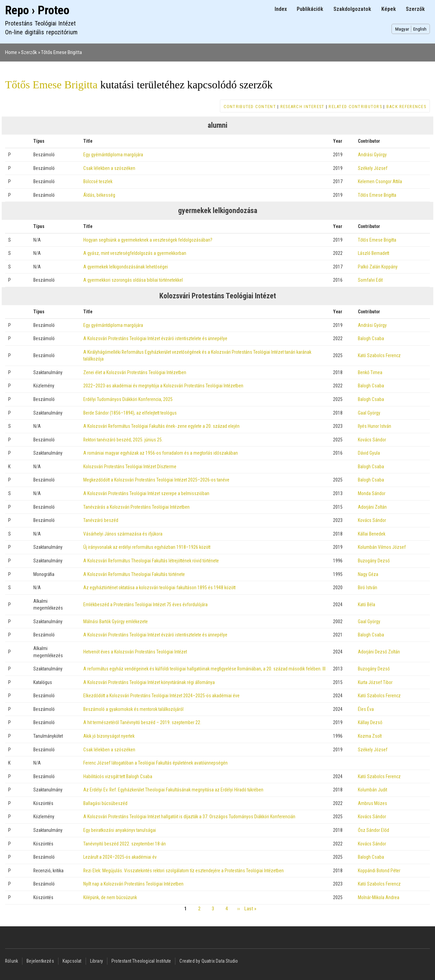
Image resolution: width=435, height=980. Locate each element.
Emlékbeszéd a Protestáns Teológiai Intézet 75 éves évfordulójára (145, 605)
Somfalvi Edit (370, 280)
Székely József (373, 168)
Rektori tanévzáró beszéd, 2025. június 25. (123, 440)
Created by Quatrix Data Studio (209, 961)
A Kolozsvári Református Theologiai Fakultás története (134, 574)
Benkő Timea (370, 372)
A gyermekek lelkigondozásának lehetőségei (126, 267)
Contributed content (250, 107)
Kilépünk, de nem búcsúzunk (110, 897)
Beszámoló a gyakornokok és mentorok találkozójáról (133, 709)
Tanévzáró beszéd (101, 520)
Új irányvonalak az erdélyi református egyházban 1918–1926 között (147, 547)
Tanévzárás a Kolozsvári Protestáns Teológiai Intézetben (136, 507)
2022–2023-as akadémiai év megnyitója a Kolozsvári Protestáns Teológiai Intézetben (163, 386)
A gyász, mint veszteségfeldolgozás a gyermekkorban (135, 253)
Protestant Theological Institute (141, 961)
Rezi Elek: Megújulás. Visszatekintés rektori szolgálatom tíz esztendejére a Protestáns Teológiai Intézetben (184, 871)
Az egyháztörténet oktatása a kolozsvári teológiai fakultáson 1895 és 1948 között (159, 588)
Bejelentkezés (40, 961)
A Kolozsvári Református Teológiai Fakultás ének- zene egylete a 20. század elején (161, 426)
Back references (406, 107)
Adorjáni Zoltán (372, 507)
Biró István (368, 588)
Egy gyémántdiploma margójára (113, 155)
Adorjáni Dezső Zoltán (379, 652)
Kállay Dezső (370, 722)
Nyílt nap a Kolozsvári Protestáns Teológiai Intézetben (133, 884)
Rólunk (12, 961)
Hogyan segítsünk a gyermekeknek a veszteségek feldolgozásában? (148, 240)
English (420, 29)
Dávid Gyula (369, 453)
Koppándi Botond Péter (379, 871)
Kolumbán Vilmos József (382, 547)
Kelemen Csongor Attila (380, 181)
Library (97, 961)
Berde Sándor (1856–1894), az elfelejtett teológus (130, 413)
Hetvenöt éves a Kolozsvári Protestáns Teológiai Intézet (135, 652)
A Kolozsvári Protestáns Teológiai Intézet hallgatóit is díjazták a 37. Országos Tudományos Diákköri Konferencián (189, 817)
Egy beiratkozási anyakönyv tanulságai (120, 830)
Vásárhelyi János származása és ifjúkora (123, 534)
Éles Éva (366, 709)
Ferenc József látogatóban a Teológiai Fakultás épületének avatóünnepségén (155, 763)
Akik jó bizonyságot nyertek (109, 736)
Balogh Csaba (371, 338)
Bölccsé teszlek (98, 181)
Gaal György (369, 413)
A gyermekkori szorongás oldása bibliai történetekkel (133, 280)
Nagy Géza (368, 574)
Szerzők (415, 9)
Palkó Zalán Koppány (378, 267)
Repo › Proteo (37, 10)
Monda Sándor (372, 493)
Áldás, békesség (99, 195)
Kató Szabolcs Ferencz (379, 355)
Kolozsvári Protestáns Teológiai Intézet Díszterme (130, 467)
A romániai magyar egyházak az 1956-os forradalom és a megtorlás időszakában (161, 453)
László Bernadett (373, 253)
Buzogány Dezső (374, 561)
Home (11, 52)
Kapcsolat (72, 961)
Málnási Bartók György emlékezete (116, 622)
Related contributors (355, 107)
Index (281, 9)
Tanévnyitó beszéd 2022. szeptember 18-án (125, 844)
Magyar (402, 29)
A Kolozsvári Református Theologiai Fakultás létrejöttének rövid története (151, 561)
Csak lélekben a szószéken (109, 168)
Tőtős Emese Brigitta (62, 52)
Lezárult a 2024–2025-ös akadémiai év (120, 857)
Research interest (302, 107)
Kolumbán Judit (372, 790)
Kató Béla (367, 605)
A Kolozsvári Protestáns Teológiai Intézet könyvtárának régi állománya (149, 682)
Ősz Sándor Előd (373, 830)
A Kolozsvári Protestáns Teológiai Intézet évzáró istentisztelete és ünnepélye (155, 338)
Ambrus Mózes (372, 803)
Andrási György (372, 155)
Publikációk (310, 9)
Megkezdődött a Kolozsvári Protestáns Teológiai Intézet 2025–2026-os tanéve (156, 480)
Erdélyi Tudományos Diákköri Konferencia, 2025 (128, 399)
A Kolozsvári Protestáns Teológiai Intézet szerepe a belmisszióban (146, 493)
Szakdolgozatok (352, 9)
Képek (389, 9)
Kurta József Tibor (375, 682)
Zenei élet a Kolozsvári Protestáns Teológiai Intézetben (135, 372)
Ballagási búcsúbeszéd (105, 803)
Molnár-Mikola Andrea (379, 897)
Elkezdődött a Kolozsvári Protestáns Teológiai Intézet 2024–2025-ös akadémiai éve (161, 696)
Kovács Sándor (372, 440)
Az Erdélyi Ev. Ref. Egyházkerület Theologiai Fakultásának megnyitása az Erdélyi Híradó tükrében (173, 790)
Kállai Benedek (372, 534)
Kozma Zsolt (370, 736)
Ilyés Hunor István (375, 426)
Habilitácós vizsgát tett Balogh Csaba (118, 776)
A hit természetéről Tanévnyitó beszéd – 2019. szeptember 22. (142, 722)
